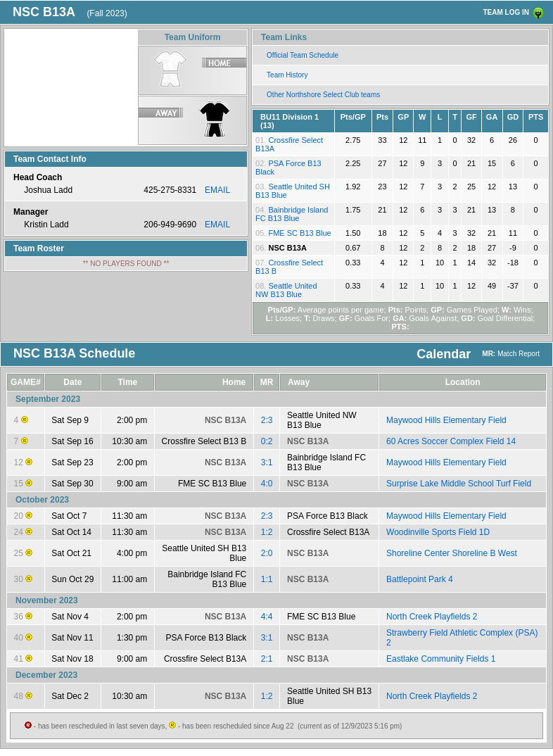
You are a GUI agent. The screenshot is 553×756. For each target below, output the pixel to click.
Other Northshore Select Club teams (323, 95)
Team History (287, 75)
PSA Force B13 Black (328, 516)
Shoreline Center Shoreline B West (452, 553)
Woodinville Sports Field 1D (438, 532)
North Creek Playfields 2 (432, 617)
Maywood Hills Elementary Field (446, 420)
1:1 (267, 579)
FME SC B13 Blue (299, 233)
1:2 (267, 532)
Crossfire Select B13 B (204, 441)
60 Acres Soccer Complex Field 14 (451, 441)
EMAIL (217, 190)
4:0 (267, 484)
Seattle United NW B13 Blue (286, 290)
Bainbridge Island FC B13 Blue (292, 214)
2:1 (267, 659)
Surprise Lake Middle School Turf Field (459, 484)
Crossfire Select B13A (328, 532)
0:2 (267, 441)
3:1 (267, 462)
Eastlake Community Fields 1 (441, 659)
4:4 (267, 617)
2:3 (267, 420)
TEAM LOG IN (506, 12)
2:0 (267, 553)
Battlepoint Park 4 (420, 579)
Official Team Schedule (303, 55)
